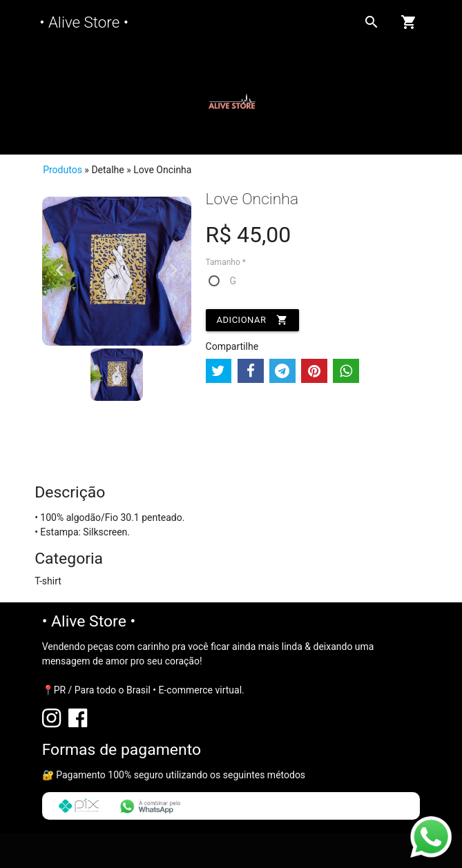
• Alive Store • (84, 22)
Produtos (62, 170)
